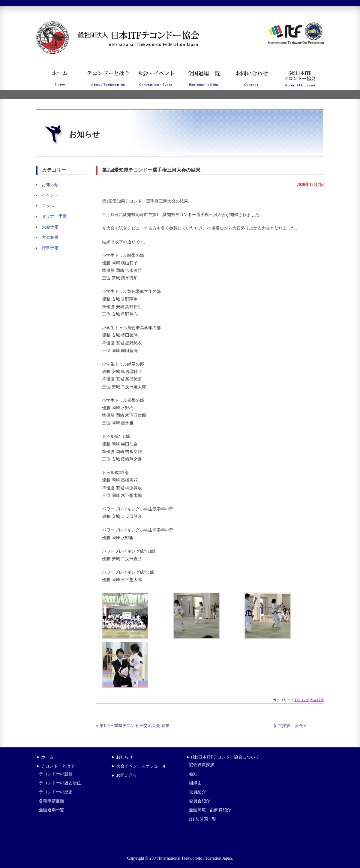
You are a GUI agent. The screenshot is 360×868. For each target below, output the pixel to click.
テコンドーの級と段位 (60, 783)
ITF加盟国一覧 (203, 819)
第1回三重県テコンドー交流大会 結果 (135, 726)
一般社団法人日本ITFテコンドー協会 (107, 25)
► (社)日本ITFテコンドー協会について (223, 757)
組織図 (195, 783)
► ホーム (45, 757)
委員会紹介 (199, 801)
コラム (48, 206)
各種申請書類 (52, 801)
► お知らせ (122, 757)
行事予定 (50, 248)
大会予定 (50, 227)
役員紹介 (197, 792)
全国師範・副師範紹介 (210, 810)
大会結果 (50, 237)
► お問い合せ (124, 775)
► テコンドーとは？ (55, 766)
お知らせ (50, 185)
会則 (193, 774)
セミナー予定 (54, 216)
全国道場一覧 (52, 810)
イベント (50, 195)
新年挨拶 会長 (288, 726)
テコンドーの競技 (56, 774)
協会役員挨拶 (202, 765)
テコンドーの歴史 (56, 792)
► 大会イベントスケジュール (139, 766)
